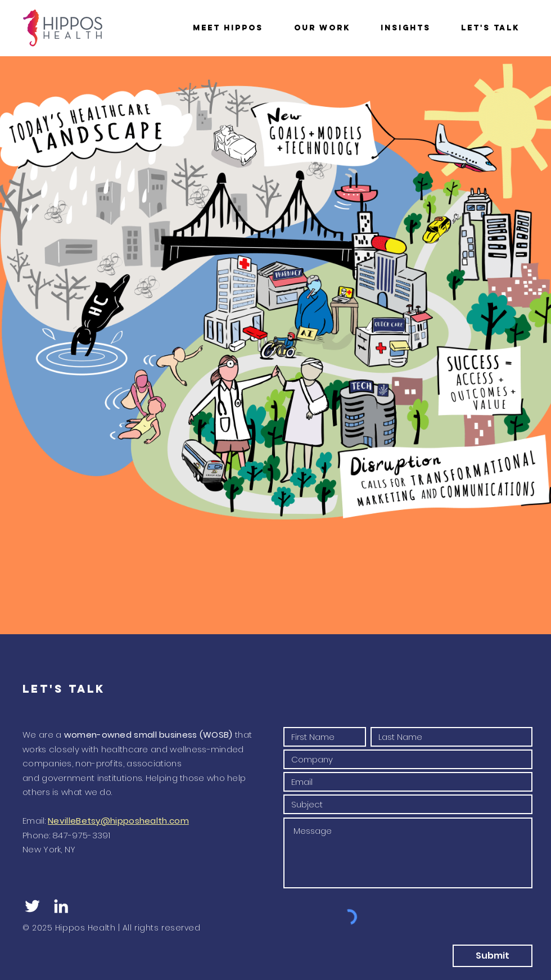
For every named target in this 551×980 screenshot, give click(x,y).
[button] (228, 28)
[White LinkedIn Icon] (61, 906)
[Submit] (493, 956)
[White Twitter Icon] (32, 906)
